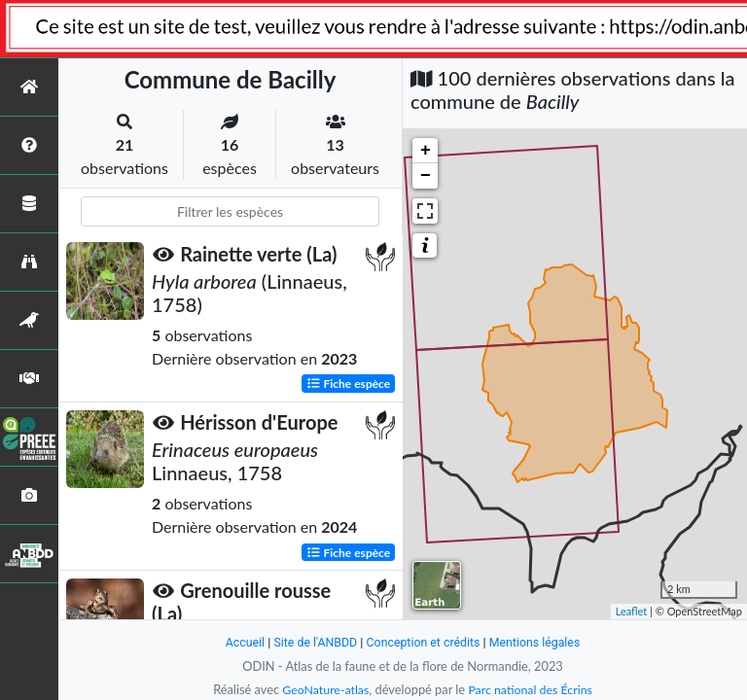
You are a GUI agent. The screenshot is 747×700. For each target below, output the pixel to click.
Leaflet (632, 611)
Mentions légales (539, 642)
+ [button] (426, 151)
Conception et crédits (424, 642)
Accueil (239, 642)
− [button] (426, 176)
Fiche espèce (349, 384)
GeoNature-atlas (323, 689)
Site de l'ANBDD (313, 642)
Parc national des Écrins (532, 689)
